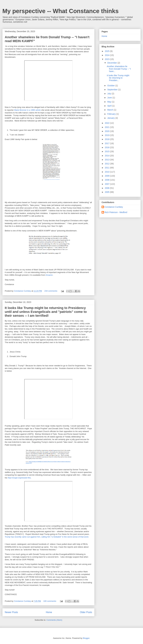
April (110, 106)
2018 (107, 139)
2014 (107, 156)
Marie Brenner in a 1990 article (28, 110)
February (112, 114)
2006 (107, 188)
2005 (107, 192)
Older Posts (86, 612)
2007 (107, 184)
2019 (107, 135)
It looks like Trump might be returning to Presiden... (118, 78)
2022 (107, 123)
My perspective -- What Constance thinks (60, 11)
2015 (107, 151)
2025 (107, 51)
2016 (107, 147)
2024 (107, 55)
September (113, 90)
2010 (107, 172)
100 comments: (50, 601)
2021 (107, 127)
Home (49, 612)
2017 (107, 143)
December (112, 63)
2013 (107, 160)
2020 (107, 131)
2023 (107, 59)
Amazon (49, 275)
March (110, 110)
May (109, 102)
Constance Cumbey (114, 207)
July (109, 94)
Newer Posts (11, 612)
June (110, 98)
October (111, 86)
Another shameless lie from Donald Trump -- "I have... (119, 69)
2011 (107, 168)
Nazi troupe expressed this (19, 478)
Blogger (86, 638)
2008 (107, 180)
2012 (107, 164)
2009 (107, 176)
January (111, 118)
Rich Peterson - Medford (116, 212)
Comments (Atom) (54, 620)
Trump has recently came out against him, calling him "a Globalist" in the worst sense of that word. (47, 537)
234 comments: (51, 291)
